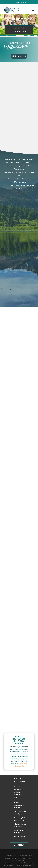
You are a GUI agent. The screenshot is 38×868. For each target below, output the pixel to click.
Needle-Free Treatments (18, 29)
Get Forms (17, 56)
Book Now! (19, 845)
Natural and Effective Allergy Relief (19, 20)
